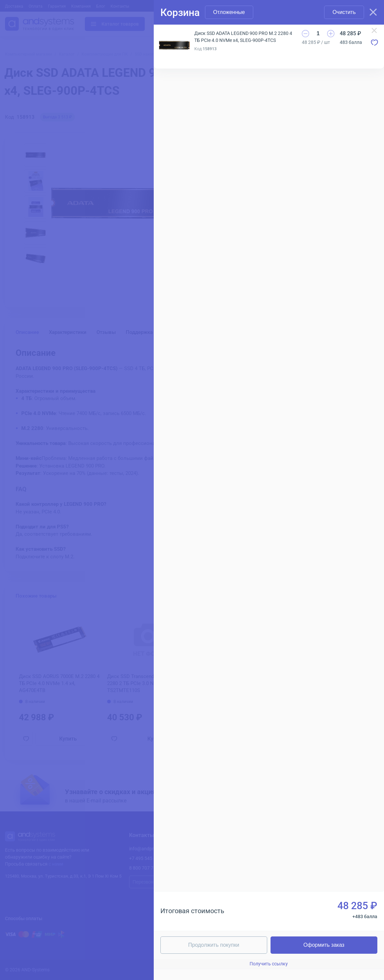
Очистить (344, 12)
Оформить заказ (324, 945)
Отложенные (229, 12)
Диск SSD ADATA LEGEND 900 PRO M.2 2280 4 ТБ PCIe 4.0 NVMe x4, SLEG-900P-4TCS (243, 37)
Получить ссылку (269, 964)
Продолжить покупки (214, 945)
